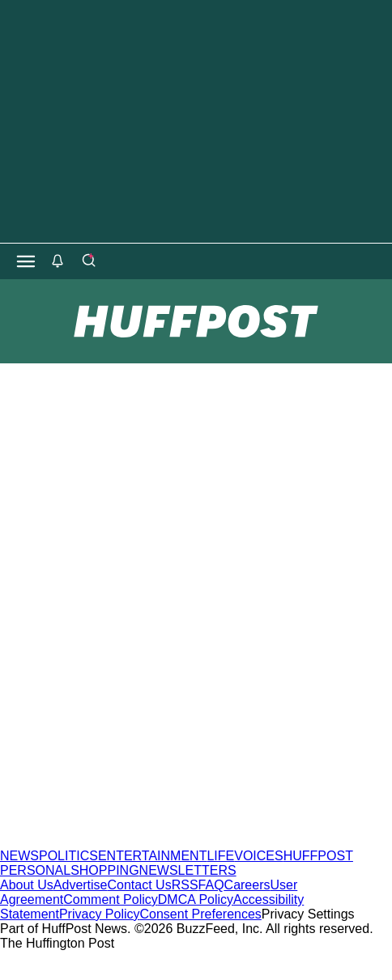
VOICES (258, 856)
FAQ (211, 885)
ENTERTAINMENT (153, 856)
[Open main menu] (26, 261)
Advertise (81, 885)
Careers (247, 885)
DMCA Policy (196, 899)
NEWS (19, 856)
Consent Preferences (201, 914)
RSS (185, 885)
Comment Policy (110, 899)
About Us (27, 885)
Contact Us (140, 885)
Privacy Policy (100, 914)
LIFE (220, 856)
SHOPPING (104, 870)
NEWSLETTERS (188, 870)
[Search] (88, 261)
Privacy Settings (308, 914)
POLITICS (68, 856)
